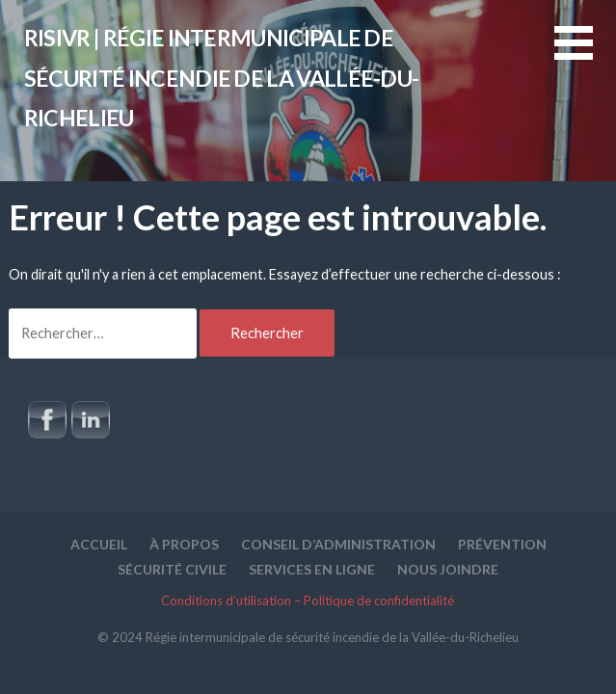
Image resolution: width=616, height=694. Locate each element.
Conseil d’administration (338, 544)
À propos (184, 544)
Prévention (502, 544)
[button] (585, 54)
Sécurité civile (172, 569)
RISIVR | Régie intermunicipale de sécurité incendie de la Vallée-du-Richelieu (222, 78)
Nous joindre (448, 569)
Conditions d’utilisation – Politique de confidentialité (308, 601)
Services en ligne (312, 569)
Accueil (99, 544)
